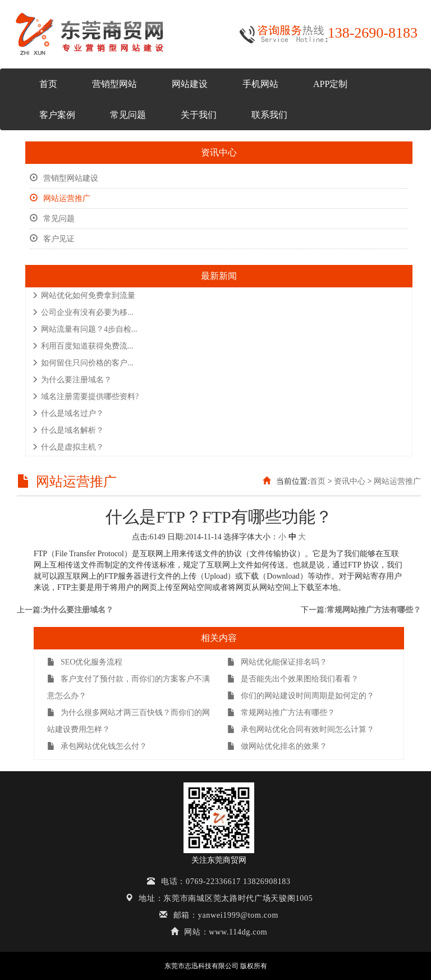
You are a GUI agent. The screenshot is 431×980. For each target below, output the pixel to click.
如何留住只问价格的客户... (82, 363)
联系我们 (269, 115)
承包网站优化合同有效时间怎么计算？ (301, 729)
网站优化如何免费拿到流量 (83, 296)
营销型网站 (114, 84)
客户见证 (52, 239)
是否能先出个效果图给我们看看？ (293, 679)
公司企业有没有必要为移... (82, 312)
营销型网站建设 (64, 178)
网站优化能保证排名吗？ (277, 662)
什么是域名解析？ (68, 430)
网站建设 (190, 84)
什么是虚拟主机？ (68, 447)
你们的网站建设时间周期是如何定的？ (301, 696)
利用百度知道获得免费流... (82, 346)
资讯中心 (350, 481)
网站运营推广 (60, 198)
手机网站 (260, 84)
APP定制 (330, 84)
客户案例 (57, 115)
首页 (48, 84)
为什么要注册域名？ (72, 380)
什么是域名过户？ (68, 413)
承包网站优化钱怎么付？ (97, 746)
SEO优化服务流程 (85, 662)
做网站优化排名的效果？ (277, 746)
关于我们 (199, 115)
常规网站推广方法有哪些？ (374, 610)
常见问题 (128, 115)
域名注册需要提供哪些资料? (85, 397)
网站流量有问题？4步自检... (84, 329)
